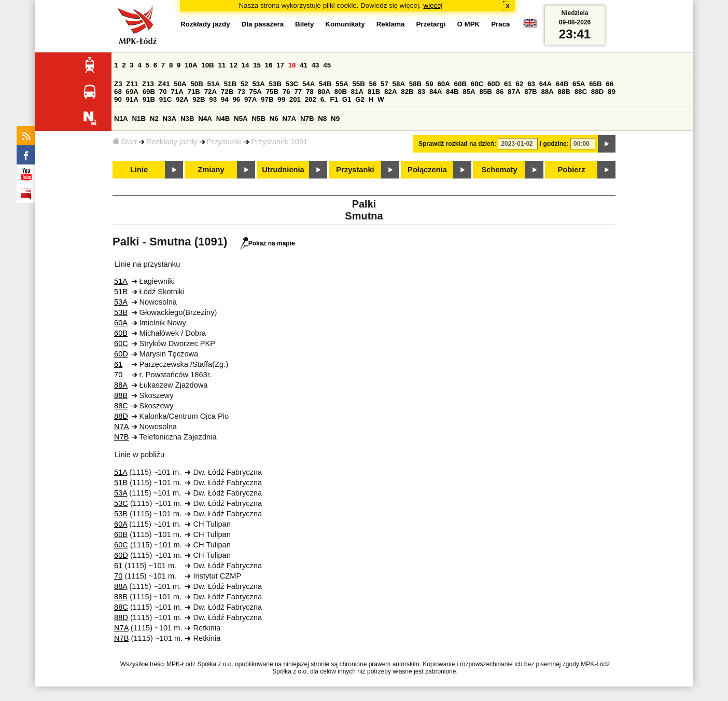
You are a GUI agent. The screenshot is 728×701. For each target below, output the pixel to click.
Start (125, 142)
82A (390, 92)
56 (373, 84)
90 (118, 99)
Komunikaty (345, 24)
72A (211, 92)
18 (292, 65)
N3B (187, 119)
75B (272, 92)
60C (477, 84)
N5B (258, 119)
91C (165, 99)
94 (225, 99)
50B (197, 84)
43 (316, 65)
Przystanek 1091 (279, 142)
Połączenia (427, 170)
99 (281, 99)
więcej (433, 5)
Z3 (118, 84)
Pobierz (572, 170)
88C (581, 92)
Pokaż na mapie (267, 243)
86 (500, 92)
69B (149, 92)
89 (612, 92)
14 (246, 65)
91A (132, 99)
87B (530, 92)
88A (547, 92)
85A (469, 92)
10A (191, 65)
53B (275, 84)
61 (508, 84)
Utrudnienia (283, 170)
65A (579, 84)
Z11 (132, 84)
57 (384, 84)
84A (436, 92)
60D (494, 84)
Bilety (304, 24)
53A (258, 84)
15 (257, 65)
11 (222, 65)
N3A (170, 119)
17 (280, 65)
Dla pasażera (263, 24)
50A (180, 84)
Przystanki (225, 142)
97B (267, 99)
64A (545, 84)
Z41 (164, 84)
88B (564, 92)
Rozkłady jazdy (172, 142)
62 (520, 84)
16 (269, 65)
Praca (500, 24)
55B (358, 84)
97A (250, 99)
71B (194, 92)
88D (597, 92)
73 (241, 92)
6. (323, 99)
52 (244, 84)
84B (452, 92)
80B (341, 92)
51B (230, 84)
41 (304, 65)
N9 (335, 119)
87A (514, 92)
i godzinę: (554, 144)
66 (610, 84)
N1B (139, 119)
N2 (154, 119)
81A (357, 92)
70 (163, 92)
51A (214, 84)
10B (207, 65)
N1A (121, 119)
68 (118, 92)
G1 (347, 99)
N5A (241, 119)
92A (182, 99)
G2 (360, 99)
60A (443, 84)
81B (374, 92)
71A (177, 92)
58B (415, 84)
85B (485, 92)
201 (295, 99)
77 (298, 92)
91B (149, 99)
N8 (322, 119)
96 (236, 99)
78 (310, 92)
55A (342, 84)
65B (595, 84)
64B (562, 84)
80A (324, 92)
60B (460, 84)
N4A (205, 119)
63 (531, 84)
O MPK (469, 24)
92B (199, 99)
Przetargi (431, 24)
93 (213, 99)
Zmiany (211, 170)
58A (399, 84)
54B (325, 84)
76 (286, 92)
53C (292, 84)
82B (407, 92)
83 (421, 92)
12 (234, 65)
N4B (223, 119)
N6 (274, 119)
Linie (139, 170)
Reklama (391, 24)
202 (311, 99)
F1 (334, 99)
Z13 (148, 84)
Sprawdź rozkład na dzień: (457, 144)
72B (227, 92)
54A (309, 84)
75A (256, 92)
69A (132, 92)
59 (430, 84)
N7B (307, 119)
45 (327, 65)
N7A (290, 119)
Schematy (499, 170)
